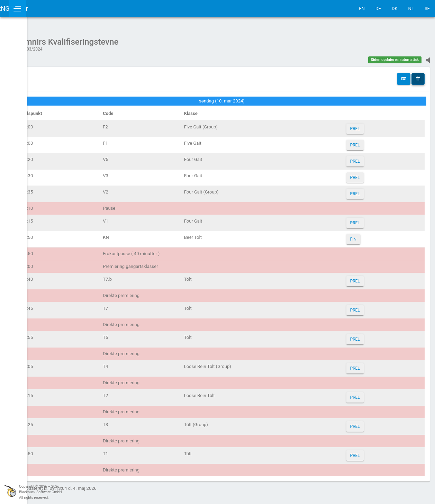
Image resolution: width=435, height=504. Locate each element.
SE (427, 8)
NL (411, 8)
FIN (367, 236)
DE (378, 8)
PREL (369, 125)
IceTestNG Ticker (38, 8)
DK (395, 8)
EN (362, 8)
